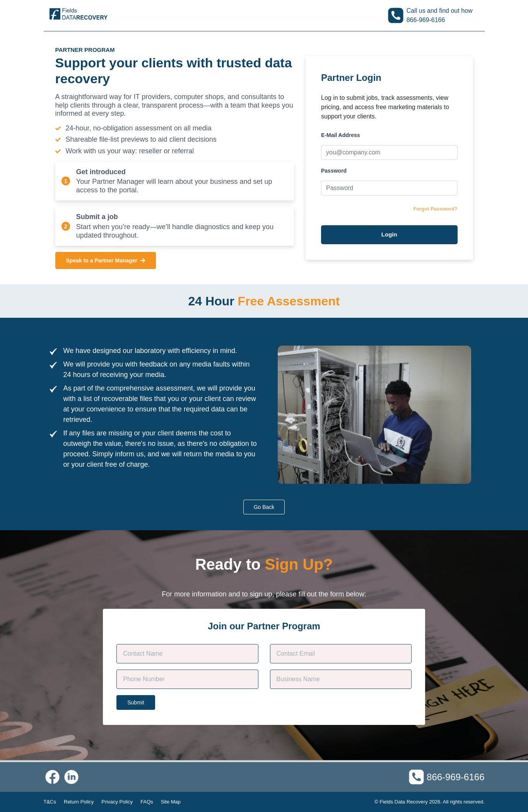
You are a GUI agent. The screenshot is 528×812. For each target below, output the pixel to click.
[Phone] (187, 679)
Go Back (264, 507)
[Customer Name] (187, 654)
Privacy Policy (117, 802)
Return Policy (79, 802)
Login (389, 234)
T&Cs (50, 802)
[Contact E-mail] (341, 654)
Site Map (171, 802)
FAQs (147, 802)
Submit (136, 702)
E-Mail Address (341, 135)
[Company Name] (341, 679)
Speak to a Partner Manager (106, 260)
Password (334, 171)
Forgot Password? (435, 209)
